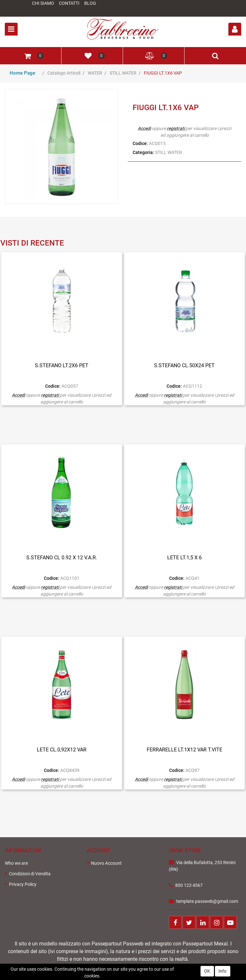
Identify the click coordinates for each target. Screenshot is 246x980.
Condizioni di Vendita (28, 874)
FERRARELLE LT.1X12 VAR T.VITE (184, 750)
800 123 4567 (189, 885)
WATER (95, 73)
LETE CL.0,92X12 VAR (62, 750)
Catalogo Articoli (64, 73)
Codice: (140, 143)
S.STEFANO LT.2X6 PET (62, 365)
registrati (176, 128)
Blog (90, 3)
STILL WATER (123, 73)
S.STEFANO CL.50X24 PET (184, 365)
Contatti (69, 3)
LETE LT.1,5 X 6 (184, 558)
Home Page (22, 73)
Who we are (16, 863)
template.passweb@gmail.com (207, 901)
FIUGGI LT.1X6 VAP (163, 73)
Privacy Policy (21, 884)
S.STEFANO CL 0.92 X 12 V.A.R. (62, 558)
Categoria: (143, 152)
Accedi (144, 128)
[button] (235, 29)
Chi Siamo (43, 3)
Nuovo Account (104, 863)
